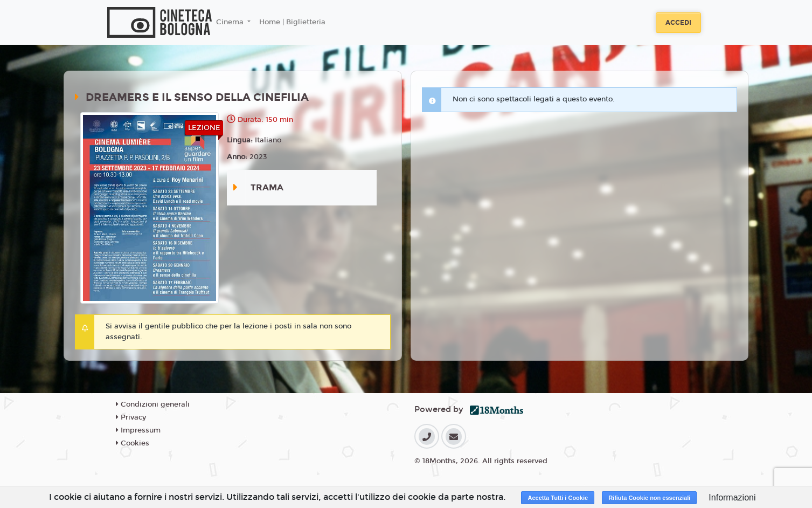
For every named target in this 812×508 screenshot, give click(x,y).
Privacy (131, 417)
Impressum (138, 430)
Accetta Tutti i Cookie (558, 498)
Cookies (133, 443)
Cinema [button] (231, 22)
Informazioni (732, 497)
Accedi (678, 23)
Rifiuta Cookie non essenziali (649, 498)
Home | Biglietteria (292, 22)
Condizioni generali (153, 404)
